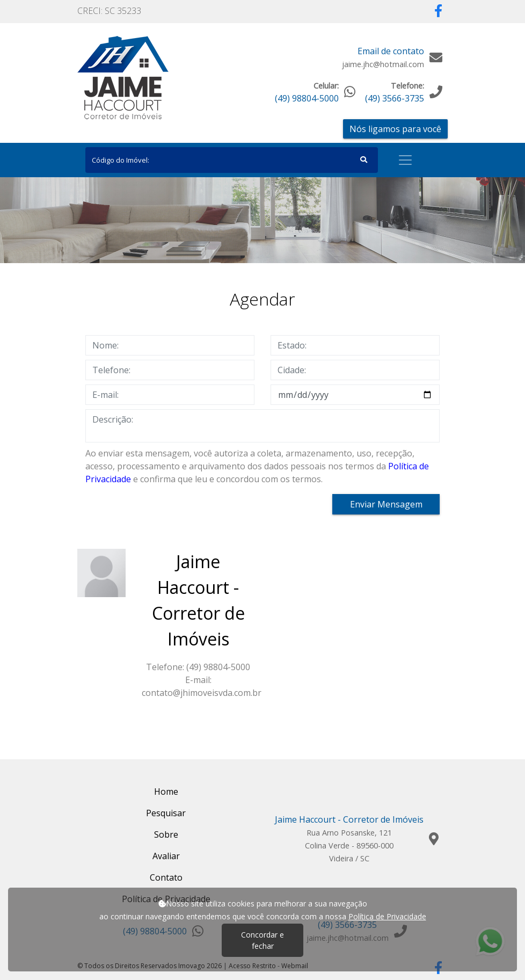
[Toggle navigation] (405, 160)
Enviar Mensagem (386, 504)
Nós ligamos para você (395, 129)
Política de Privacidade (387, 916)
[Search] (232, 160)
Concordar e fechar (262, 940)
